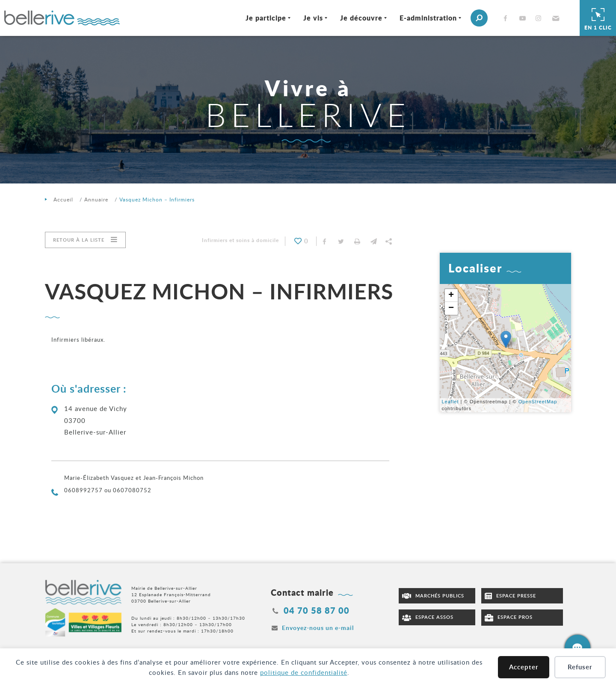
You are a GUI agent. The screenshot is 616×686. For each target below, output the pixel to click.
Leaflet (450, 402)
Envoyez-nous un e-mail (318, 628)
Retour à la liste (79, 240)
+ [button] (451, 296)
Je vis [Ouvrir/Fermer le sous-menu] (313, 18)
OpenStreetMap (538, 402)
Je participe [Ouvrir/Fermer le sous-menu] (265, 18)
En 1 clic (598, 18)
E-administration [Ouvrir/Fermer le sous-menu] (428, 18)
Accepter (524, 667)
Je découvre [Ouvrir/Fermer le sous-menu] (361, 18)
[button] (555, 18)
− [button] (451, 308)
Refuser (580, 667)
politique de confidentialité (304, 672)
